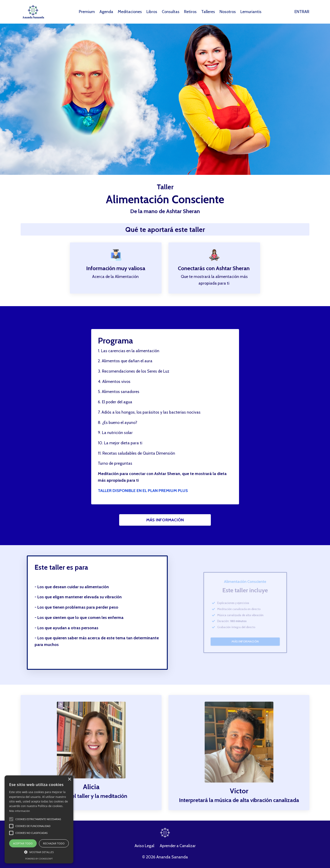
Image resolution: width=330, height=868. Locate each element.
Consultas (171, 12)
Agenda (106, 12)
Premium (87, 12)
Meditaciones (130, 12)
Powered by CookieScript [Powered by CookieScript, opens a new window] (39, 859)
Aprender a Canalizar (178, 847)
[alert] (39, 819)
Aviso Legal (144, 847)
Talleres (208, 12)
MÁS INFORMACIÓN (165, 520)
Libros (152, 12)
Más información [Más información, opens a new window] (20, 811)
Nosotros (228, 12)
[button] (11, 819)
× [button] (69, 779)
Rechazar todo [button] (54, 843)
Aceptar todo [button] (23, 843)
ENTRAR (302, 12)
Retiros (191, 12)
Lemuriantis (251, 12)
